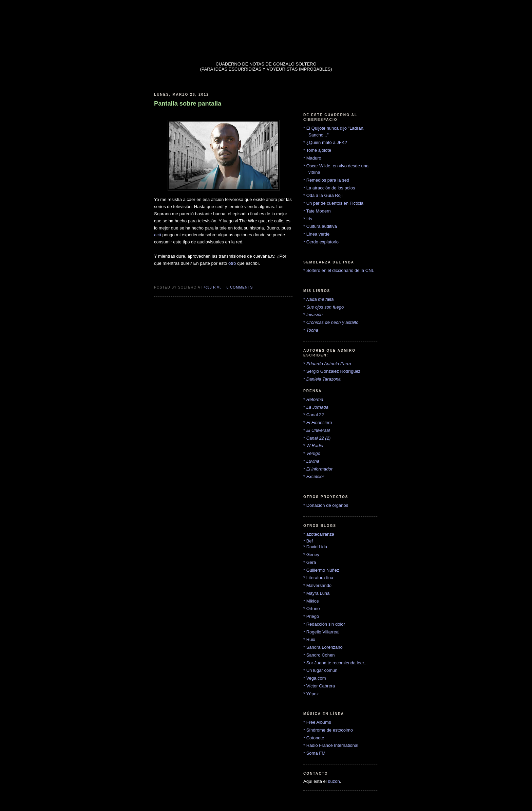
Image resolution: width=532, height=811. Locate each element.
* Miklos (311, 601)
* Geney (311, 555)
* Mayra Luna (316, 593)
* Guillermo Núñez (321, 570)
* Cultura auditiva (320, 226)
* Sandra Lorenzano (323, 647)
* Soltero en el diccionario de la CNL (339, 270)
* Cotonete (314, 738)
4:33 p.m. (213, 287)
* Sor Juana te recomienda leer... (335, 663)
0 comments (240, 287)
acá (158, 235)
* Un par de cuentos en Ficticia (333, 203)
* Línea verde (316, 234)
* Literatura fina (318, 578)
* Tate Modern (317, 211)
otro (232, 263)
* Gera (310, 562)
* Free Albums (317, 722)
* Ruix (309, 639)
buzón (334, 781)
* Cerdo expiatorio (321, 242)
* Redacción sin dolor (324, 624)
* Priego (311, 616)
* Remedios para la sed (326, 180)
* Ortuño (311, 609)
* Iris (308, 219)
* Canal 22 (314, 415)
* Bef (308, 541)
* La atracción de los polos (329, 188)
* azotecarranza (319, 534)
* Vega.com (315, 678)
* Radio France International (331, 745)
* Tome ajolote (317, 150)
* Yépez (311, 694)
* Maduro (312, 158)
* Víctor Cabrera (319, 686)
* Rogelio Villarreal (321, 632)
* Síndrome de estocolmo (328, 730)
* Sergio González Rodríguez (332, 371)
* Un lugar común (320, 670)
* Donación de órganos (326, 505)
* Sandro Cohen (319, 655)
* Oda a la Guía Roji (323, 195)
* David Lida (315, 547)
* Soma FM (314, 753)
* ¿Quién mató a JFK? (325, 142)
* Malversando (317, 585)
